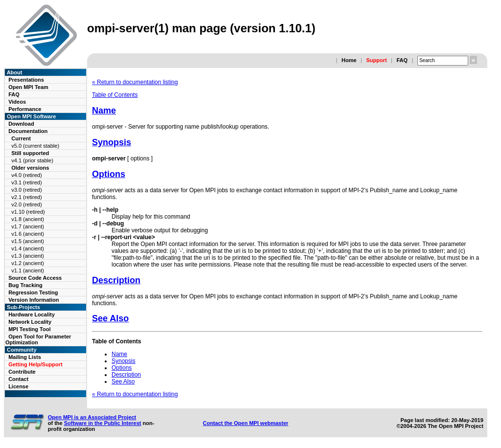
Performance (25, 109)
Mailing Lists (25, 357)
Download (21, 124)
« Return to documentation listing (135, 82)
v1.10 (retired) (28, 212)
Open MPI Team (28, 87)
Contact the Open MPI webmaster (245, 423)
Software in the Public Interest (103, 423)
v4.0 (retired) (26, 175)
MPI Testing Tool (29, 329)
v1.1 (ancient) (28, 270)
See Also (110, 318)
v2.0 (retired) (26, 204)
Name (104, 111)
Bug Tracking (25, 285)
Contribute (22, 372)
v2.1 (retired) (26, 197)
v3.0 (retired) (26, 190)
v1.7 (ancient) (28, 226)
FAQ (402, 60)
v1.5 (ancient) (28, 241)
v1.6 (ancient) (28, 234)
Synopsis (112, 142)
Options (109, 174)
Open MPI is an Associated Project (92, 417)
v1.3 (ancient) (28, 256)
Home (349, 60)
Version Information (34, 300)
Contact (18, 379)
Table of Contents (115, 95)
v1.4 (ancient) (28, 248)
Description (116, 280)
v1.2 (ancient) (28, 263)
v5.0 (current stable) (35, 146)
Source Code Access (35, 278)
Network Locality (30, 322)
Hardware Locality (32, 314)
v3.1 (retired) (26, 182)
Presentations (26, 80)
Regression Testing (33, 292)
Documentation (28, 131)
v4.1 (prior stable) (32, 160)
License (18, 386)
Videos (17, 102)
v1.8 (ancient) (28, 219)
